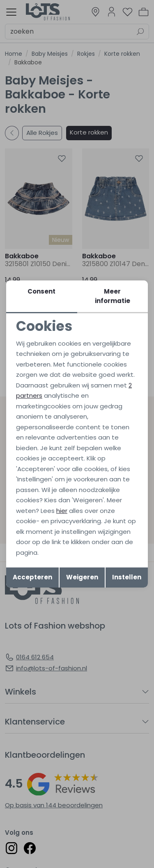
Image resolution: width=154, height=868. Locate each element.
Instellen (127, 577)
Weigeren (82, 577)
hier (62, 511)
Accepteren (32, 577)
